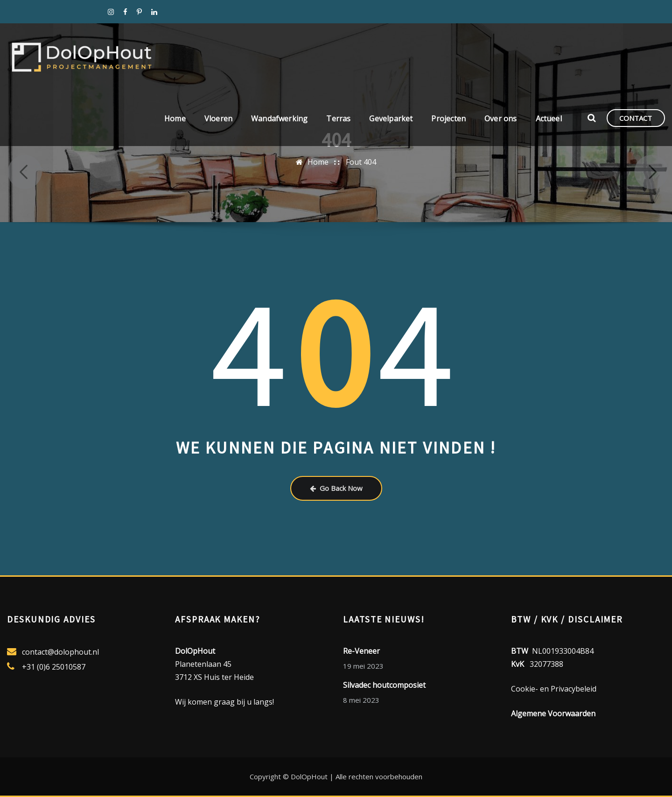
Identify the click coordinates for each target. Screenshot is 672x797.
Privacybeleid (574, 689)
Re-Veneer (361, 651)
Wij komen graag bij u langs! (224, 702)
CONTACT (636, 119)
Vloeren (218, 119)
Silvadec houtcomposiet (384, 685)
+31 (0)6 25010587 (54, 667)
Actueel (549, 119)
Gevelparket (391, 119)
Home (175, 119)
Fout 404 (361, 162)
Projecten (448, 119)
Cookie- (525, 689)
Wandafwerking (279, 119)
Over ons (500, 119)
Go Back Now (336, 488)
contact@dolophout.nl (60, 652)
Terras (338, 119)
